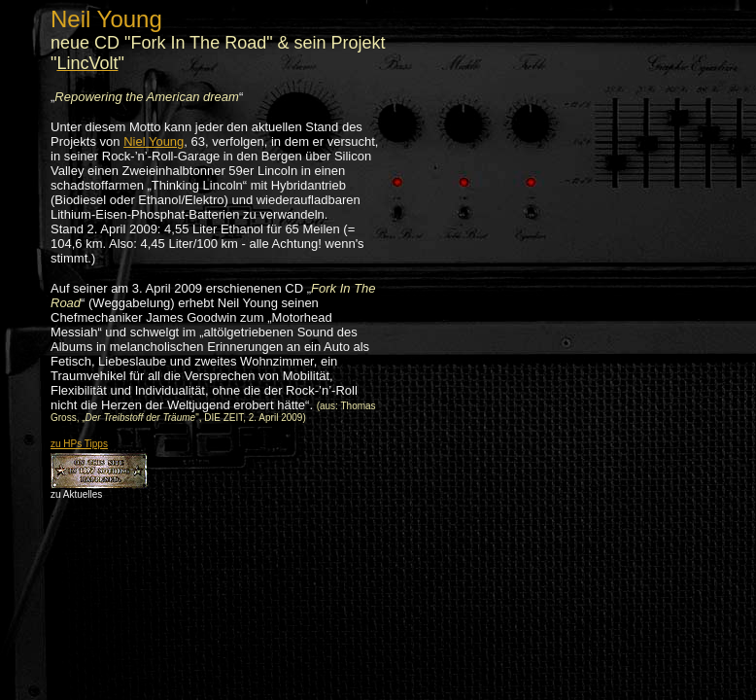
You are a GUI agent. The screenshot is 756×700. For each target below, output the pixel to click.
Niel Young (154, 141)
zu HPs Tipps (79, 444)
